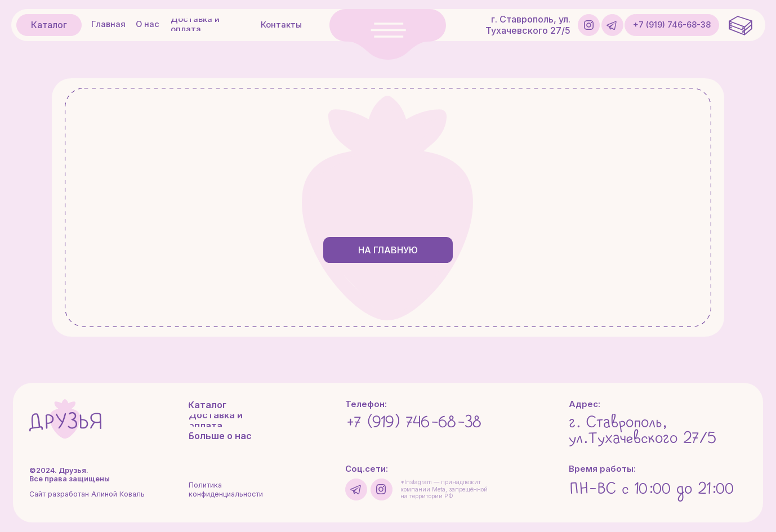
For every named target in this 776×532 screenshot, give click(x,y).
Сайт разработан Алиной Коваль (87, 494)
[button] (388, 34)
